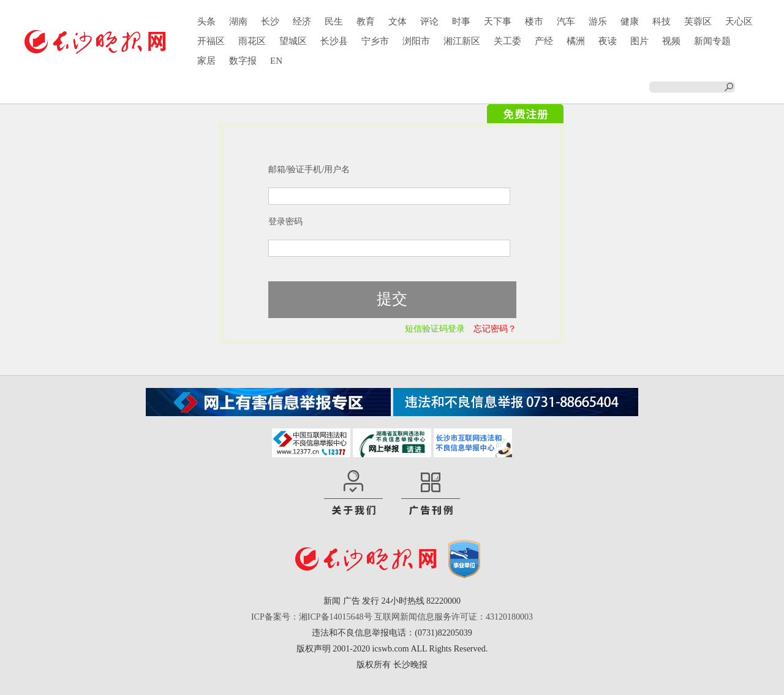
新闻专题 (712, 41)
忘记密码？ (495, 329)
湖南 (238, 21)
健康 (630, 21)
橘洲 (576, 41)
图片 (639, 41)
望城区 (293, 41)
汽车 (566, 21)
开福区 (211, 41)
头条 (206, 21)
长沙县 (334, 41)
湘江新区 (462, 41)
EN (276, 61)
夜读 (608, 41)
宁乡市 (375, 41)
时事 (461, 21)
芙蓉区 (698, 21)
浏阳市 (416, 41)
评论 (429, 21)
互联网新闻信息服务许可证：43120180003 (454, 617)
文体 (398, 21)
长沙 (270, 21)
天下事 (498, 21)
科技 (661, 21)
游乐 (598, 21)
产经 (544, 41)
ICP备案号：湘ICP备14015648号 (312, 617)
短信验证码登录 (435, 329)
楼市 (534, 21)
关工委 (507, 41)
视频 (671, 41)
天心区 (739, 21)
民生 (334, 21)
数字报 (243, 61)
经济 (302, 21)
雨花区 (252, 41)
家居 (206, 61)
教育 (366, 21)
